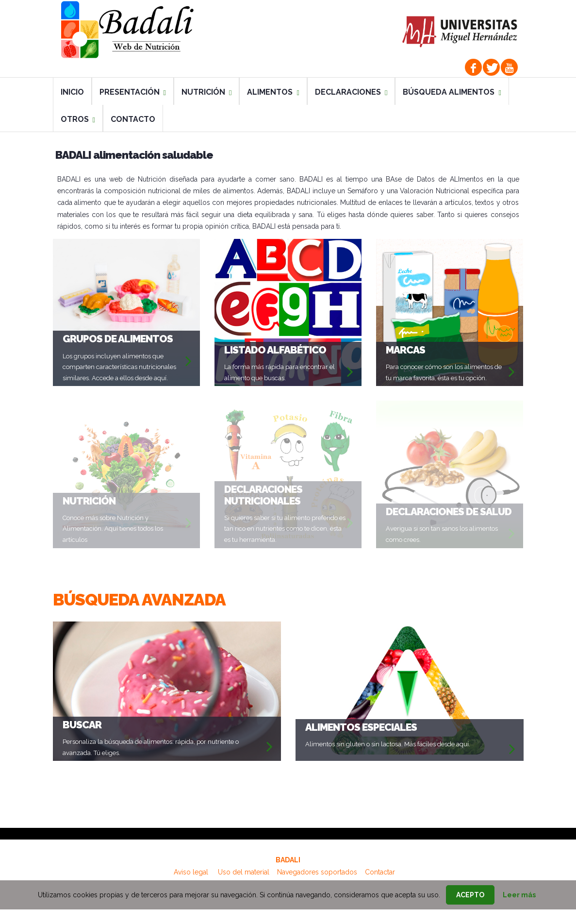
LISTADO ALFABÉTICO (275, 350)
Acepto (470, 895)
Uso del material (244, 872)
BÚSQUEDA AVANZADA (139, 600)
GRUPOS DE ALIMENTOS (118, 339)
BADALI (288, 860)
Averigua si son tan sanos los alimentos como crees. (442, 534)
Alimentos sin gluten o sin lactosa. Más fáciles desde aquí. (388, 744)
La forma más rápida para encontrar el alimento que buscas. (280, 372)
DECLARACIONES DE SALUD (449, 512)
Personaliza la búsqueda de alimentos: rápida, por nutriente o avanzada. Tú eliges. (151, 747)
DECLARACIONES (351, 92)
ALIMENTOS (273, 92)
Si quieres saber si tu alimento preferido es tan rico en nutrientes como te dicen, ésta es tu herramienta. (285, 529)
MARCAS (405, 350)
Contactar (380, 872)
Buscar (82, 725)
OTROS (78, 119)
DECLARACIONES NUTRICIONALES (263, 495)
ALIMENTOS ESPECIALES (361, 727)
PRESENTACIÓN (133, 92)
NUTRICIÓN (206, 92)
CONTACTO (133, 119)
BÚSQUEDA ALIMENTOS (452, 92)
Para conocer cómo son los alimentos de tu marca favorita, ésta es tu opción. (444, 372)
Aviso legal (191, 872)
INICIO (72, 92)
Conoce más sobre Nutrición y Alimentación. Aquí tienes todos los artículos (113, 529)
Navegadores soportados (317, 872)
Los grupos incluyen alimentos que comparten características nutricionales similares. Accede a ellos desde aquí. (119, 367)
